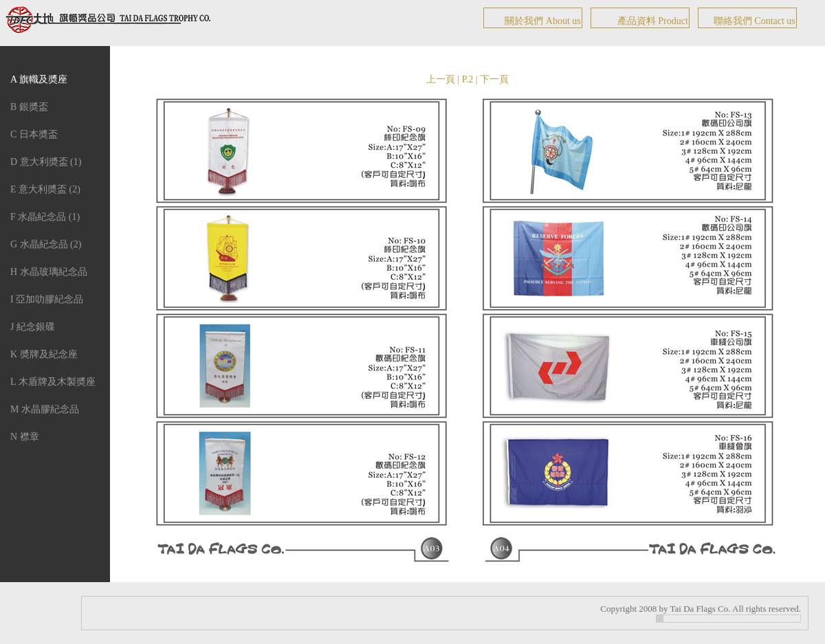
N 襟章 (25, 437)
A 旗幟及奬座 (39, 79)
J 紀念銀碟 (33, 327)
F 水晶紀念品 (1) (45, 217)
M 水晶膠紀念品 (45, 409)
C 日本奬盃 (34, 134)
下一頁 (494, 79)
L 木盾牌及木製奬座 (53, 382)
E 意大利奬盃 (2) (45, 189)
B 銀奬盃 (29, 107)
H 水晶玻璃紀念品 (49, 272)
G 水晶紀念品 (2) (46, 244)
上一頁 (441, 79)
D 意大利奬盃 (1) (46, 162)
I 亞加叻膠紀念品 (47, 299)
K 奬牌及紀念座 (44, 354)
